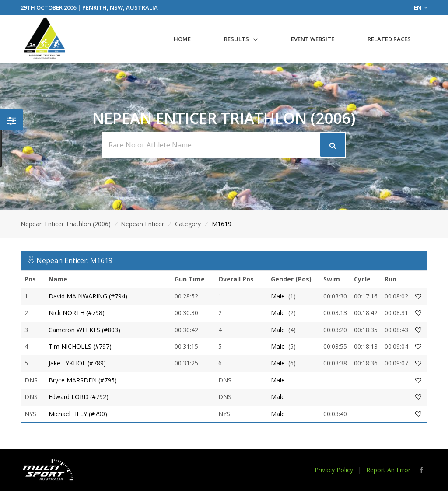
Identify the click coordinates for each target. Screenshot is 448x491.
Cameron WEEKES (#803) (84, 330)
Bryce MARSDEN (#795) (83, 380)
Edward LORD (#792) (79, 397)
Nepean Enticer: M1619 (74, 260)
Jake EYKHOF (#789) (77, 363)
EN (421, 7)
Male (278, 296)
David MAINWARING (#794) (88, 296)
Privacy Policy (334, 470)
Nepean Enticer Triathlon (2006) (66, 224)
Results (236, 39)
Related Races (389, 39)
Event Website (313, 39)
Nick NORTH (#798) (77, 313)
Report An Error (388, 470)
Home (182, 39)
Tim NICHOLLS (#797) (80, 346)
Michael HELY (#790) (78, 414)
